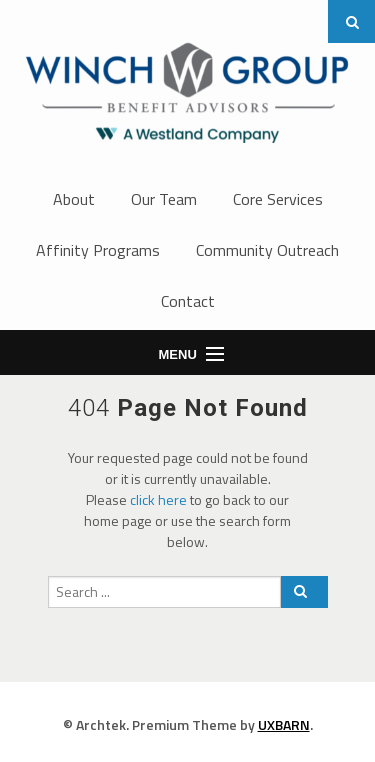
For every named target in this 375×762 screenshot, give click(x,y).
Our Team (164, 199)
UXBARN (284, 724)
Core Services (278, 199)
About (74, 199)
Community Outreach (267, 250)
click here (158, 499)
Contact (188, 301)
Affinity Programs (98, 250)
